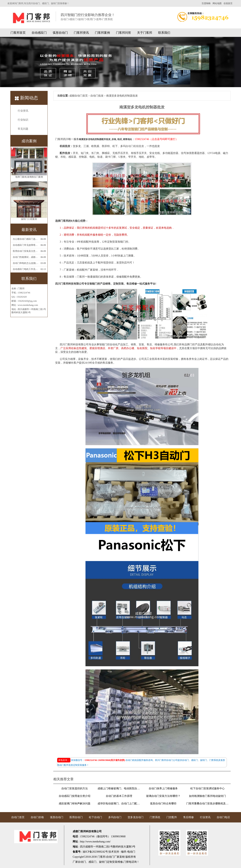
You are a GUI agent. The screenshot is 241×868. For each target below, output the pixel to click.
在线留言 (228, 3)
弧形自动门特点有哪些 (163, 804)
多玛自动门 (115, 817)
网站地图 (217, 3)
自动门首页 (18, 817)
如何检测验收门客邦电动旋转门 (207, 796)
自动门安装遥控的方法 (75, 788)
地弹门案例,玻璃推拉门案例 (29, 178)
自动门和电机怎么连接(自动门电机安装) (26, 263)
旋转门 (103, 862)
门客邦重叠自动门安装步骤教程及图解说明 (207, 804)
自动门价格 (37, 817)
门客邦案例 (102, 33)
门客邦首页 (18, 33)
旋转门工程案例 (29, 220)
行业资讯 (23, 111)
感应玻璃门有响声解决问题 (75, 804)
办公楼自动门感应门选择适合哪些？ (26, 239)
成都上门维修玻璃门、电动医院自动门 (119, 788)
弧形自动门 (60, 33)
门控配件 (172, 817)
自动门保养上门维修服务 (163, 788)
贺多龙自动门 (136, 817)
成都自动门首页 (79, 96)
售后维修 (188, 817)
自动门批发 (97, 96)
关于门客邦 (145, 33)
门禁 (126, 862)
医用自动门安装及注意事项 (26, 251)
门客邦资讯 (81, 33)
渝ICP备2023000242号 (95, 852)
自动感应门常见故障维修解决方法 (26, 245)
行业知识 (23, 120)
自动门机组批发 (135, 146)
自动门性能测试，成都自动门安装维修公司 (26, 257)
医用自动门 (76, 817)
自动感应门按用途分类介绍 (75, 796)
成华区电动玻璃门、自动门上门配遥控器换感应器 (119, 804)
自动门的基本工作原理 (119, 796)
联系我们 (164, 33)
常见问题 (23, 129)
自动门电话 (223, 817)
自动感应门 (39, 33)
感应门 (92, 862)
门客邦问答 (124, 33)
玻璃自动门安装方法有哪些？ (163, 796)
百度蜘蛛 (206, 3)
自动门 (82, 862)
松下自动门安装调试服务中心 (207, 788)
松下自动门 (95, 817)
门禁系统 (155, 817)
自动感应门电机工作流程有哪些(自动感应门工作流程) (26, 269)
